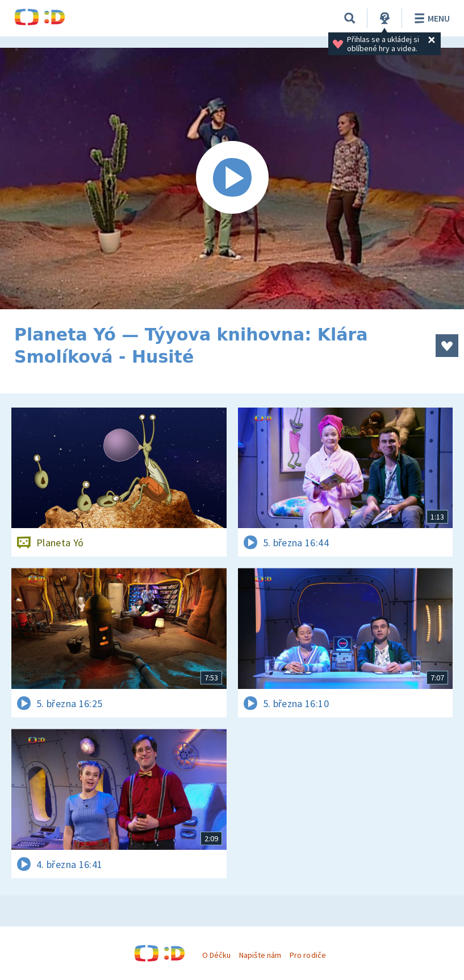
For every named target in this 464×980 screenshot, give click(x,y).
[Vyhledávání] (350, 18)
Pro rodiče (308, 955)
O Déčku (216, 955)
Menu (430, 18)
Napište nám (260, 955)
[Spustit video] (232, 178)
